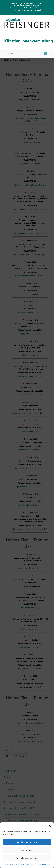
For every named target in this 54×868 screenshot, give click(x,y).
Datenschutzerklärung (26, 864)
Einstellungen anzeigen (27, 858)
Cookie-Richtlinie (10, 864)
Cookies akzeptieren (27, 842)
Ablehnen (27, 850)
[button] (50, 826)
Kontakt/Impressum (43, 864)
